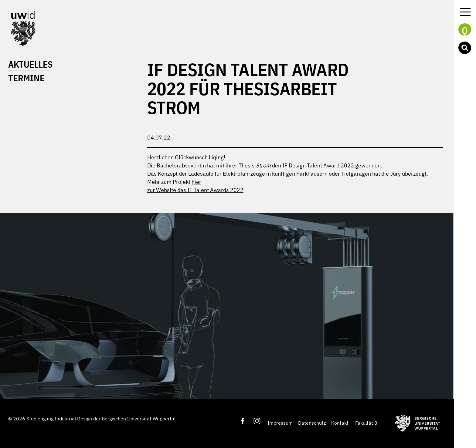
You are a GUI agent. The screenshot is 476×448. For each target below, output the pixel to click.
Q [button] (465, 30)
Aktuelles (30, 64)
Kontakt (340, 423)
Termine (26, 78)
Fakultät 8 (366, 423)
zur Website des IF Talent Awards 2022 (195, 190)
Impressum (280, 423)
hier (196, 182)
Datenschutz (312, 423)
